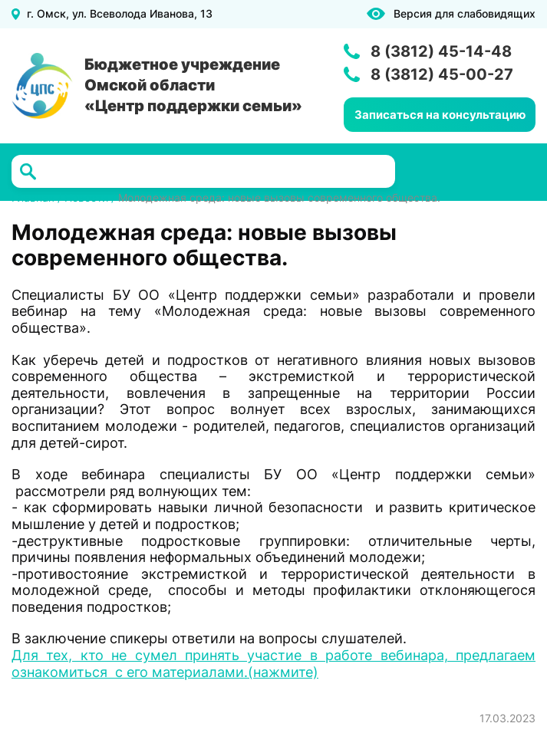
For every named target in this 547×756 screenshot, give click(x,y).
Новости (86, 197)
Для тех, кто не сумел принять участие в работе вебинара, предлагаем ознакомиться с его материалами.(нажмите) (273, 664)
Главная (33, 197)
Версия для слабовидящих (465, 14)
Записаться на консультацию (440, 115)
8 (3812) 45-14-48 (441, 51)
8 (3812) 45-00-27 (442, 74)
